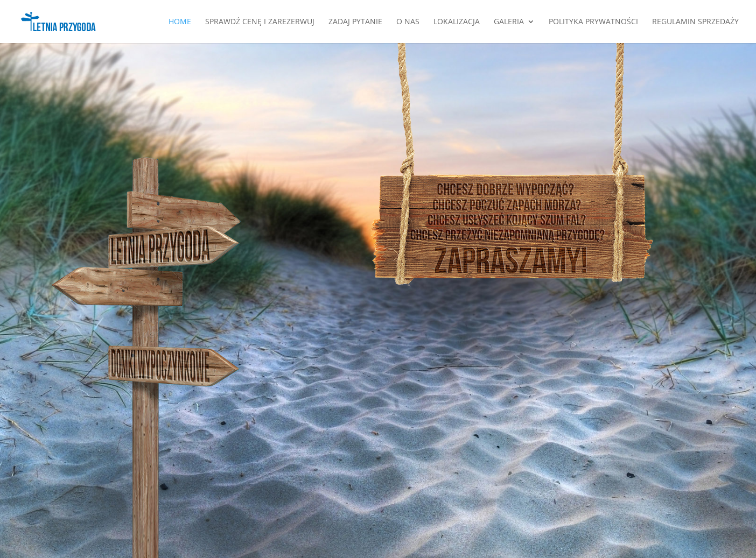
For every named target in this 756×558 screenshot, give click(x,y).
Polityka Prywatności (593, 22)
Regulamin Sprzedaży (695, 22)
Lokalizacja (457, 22)
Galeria (509, 22)
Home (180, 22)
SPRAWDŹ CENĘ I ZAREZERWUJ (260, 22)
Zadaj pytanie (355, 22)
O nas (408, 22)
